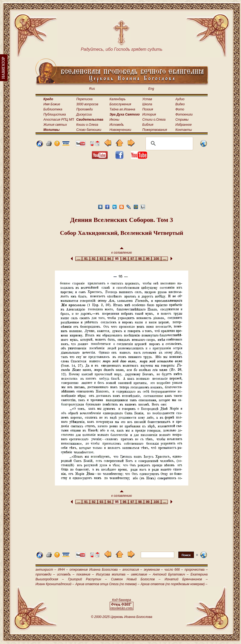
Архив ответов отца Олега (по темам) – (107, 584)
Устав (147, 99)
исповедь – (66, 574)
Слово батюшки (89, 130)
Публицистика (54, 114)
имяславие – (141, 574)
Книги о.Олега (87, 125)
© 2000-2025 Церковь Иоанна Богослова (122, 617)
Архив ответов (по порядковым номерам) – (174, 584)
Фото (180, 109)
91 (86, 259)
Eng (151, 89)
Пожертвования (155, 130)
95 (117, 259)
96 (125, 259)
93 (102, 259)
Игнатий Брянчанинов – (186, 579)
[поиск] (169, 143)
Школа (147, 104)
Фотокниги (184, 114)
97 (132, 259)
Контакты (184, 130)
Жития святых (55, 125)
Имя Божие (52, 104)
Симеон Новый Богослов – (136, 579)
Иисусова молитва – (113, 574)
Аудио (180, 99)
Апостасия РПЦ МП (59, 120)
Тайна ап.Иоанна (122, 109)
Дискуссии (84, 114)
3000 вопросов (87, 104)
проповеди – (45, 574)
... (79, 259)
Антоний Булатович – (171, 574)
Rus (92, 89)
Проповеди (85, 109)
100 (156, 259)
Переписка (84, 99)
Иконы (114, 120)
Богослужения (120, 104)
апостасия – (132, 570)
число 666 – (174, 570)
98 (140, 259)
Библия (148, 125)
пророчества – (196, 570)
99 (148, 259)
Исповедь (117, 125)
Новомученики (120, 130)
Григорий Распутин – (87, 579)
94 (109, 259)
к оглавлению (122, 251)
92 (94, 259)
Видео (180, 104)
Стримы (182, 120)
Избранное (184, 125)
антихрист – (46, 570)
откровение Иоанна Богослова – (95, 570)
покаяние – (85, 574)
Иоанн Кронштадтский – (55, 584)
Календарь (118, 99)
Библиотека (53, 109)
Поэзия (148, 109)
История (149, 114)
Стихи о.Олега (154, 120)
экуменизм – (153, 570)
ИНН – (63, 570)
